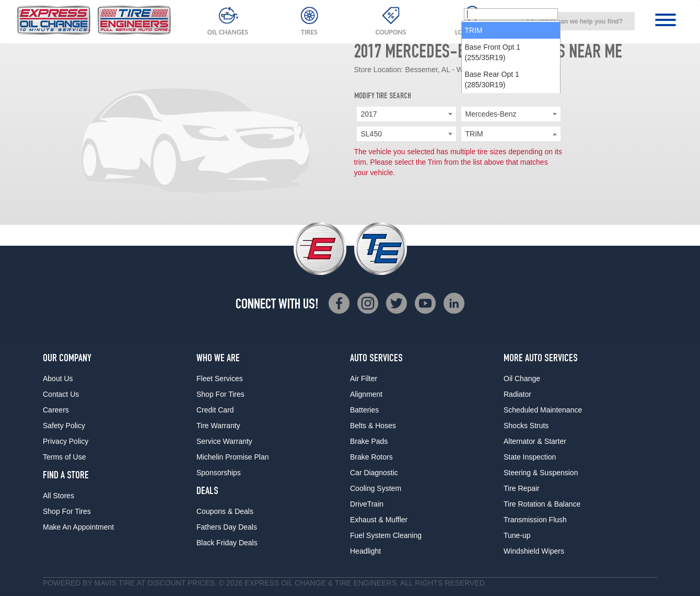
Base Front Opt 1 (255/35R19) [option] (493, 173)
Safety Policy (64, 426)
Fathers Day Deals (227, 527)
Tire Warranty (218, 426)
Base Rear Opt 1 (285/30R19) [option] (492, 200)
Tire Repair (522, 488)
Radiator (517, 394)
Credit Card (215, 410)
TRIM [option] (474, 151)
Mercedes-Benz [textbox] (491, 114)
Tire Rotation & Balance (542, 504)
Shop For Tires (67, 511)
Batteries (364, 410)
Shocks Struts (526, 426)
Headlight (365, 551)
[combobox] (578, 21)
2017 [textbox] (369, 114)
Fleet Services (220, 379)
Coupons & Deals (225, 511)
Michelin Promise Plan (233, 457)
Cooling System (376, 488)
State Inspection (530, 457)
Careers (56, 410)
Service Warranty (224, 441)
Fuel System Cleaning (386, 535)
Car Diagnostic (374, 473)
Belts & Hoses (373, 426)
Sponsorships (219, 473)
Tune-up (517, 535)
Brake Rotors (371, 457)
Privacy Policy (66, 441)
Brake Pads (369, 441)
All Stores (59, 496)
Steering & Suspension (541, 473)
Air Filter (364, 379)
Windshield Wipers (534, 551)
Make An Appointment (78, 527)
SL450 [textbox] (371, 134)
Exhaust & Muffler (379, 520)
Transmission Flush (535, 520)
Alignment (366, 394)
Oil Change (522, 379)
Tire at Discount (152, 583)
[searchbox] (511, 134)
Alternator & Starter (535, 441)
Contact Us (61, 394)
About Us (58, 379)
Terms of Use (64, 457)
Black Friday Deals (227, 543)
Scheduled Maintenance (543, 410)
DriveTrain (367, 504)
